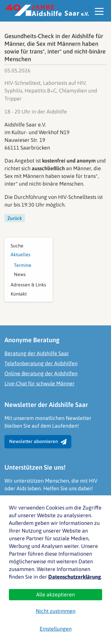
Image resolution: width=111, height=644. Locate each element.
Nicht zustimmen (56, 611)
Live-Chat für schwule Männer (40, 383)
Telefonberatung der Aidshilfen (41, 363)
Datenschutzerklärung (75, 577)
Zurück (15, 218)
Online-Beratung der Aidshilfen (41, 373)
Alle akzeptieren (55, 594)
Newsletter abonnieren (38, 442)
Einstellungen (56, 629)
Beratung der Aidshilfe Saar (37, 353)
